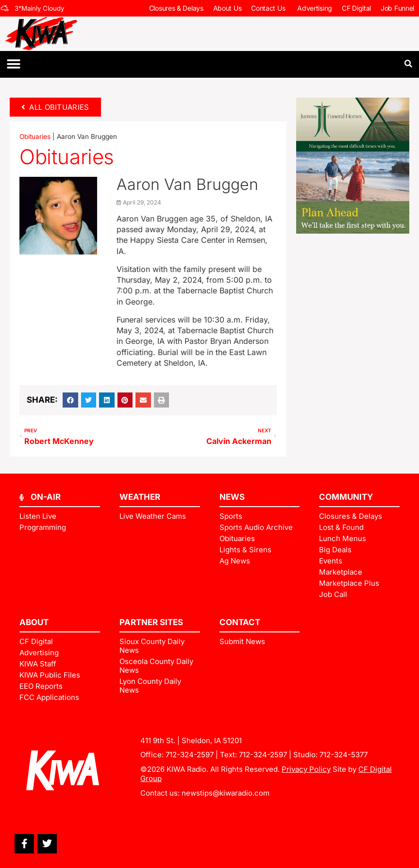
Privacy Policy (306, 769)
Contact (240, 622)
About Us (227, 8)
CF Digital (356, 8)
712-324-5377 (344, 755)
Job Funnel (397, 8)
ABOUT (34, 622)
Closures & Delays (176, 8)
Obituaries (35, 136)
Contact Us (269, 8)
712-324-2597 (190, 755)
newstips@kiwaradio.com (226, 793)
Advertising (315, 8)
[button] (13, 64)
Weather (140, 497)
